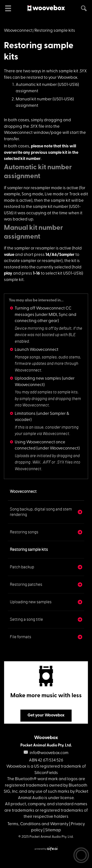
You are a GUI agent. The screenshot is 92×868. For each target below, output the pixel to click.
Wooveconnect (18, 31)
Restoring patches (26, 584)
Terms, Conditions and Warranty (38, 824)
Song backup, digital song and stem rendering (41, 512)
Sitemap (53, 830)
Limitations (25, 414)
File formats (20, 637)
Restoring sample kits (29, 550)
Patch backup (22, 567)
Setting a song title (26, 619)
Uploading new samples (38, 379)
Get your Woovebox (46, 715)
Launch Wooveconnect (37, 350)
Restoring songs (24, 532)
